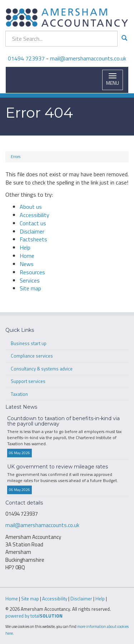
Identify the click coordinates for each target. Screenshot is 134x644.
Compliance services (32, 356)
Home (27, 256)
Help (25, 247)
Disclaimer (32, 231)
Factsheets (33, 239)
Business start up (29, 343)
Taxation (19, 394)
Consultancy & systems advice (42, 369)
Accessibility (34, 215)
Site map (30, 288)
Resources (32, 272)
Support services (28, 381)
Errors (16, 157)
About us (31, 207)
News (27, 264)
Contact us (33, 223)
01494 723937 (26, 58)
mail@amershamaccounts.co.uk (88, 58)
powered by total (34, 616)
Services (30, 280)
